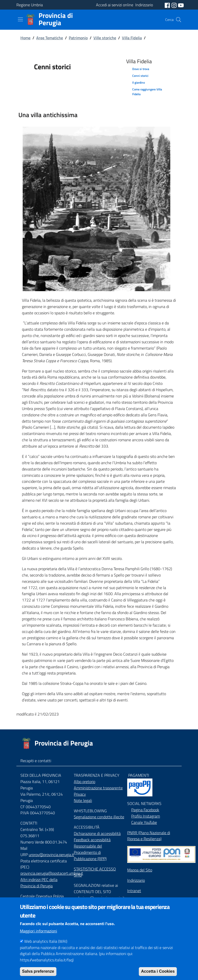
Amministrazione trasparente (98, 788)
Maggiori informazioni (39, 939)
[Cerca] (179, 20)
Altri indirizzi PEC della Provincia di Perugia (39, 883)
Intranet (134, 891)
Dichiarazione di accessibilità (97, 833)
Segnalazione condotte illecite (99, 817)
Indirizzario (136, 880)
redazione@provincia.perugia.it (99, 898)
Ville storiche (105, 38)
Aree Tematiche (50, 38)
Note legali (83, 800)
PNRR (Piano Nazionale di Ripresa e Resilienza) (149, 836)
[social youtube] (181, 5)
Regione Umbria (30, 5)
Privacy (80, 794)
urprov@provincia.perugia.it (51, 855)
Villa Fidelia (132, 38)
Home (25, 38)
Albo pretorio (85, 782)
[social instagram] (175, 5)
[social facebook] (168, 5)
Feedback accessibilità (92, 840)
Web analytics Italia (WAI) (46, 950)
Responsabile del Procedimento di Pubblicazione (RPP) (90, 852)
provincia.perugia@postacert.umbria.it (52, 873)
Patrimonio (78, 38)
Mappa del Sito (140, 870)
